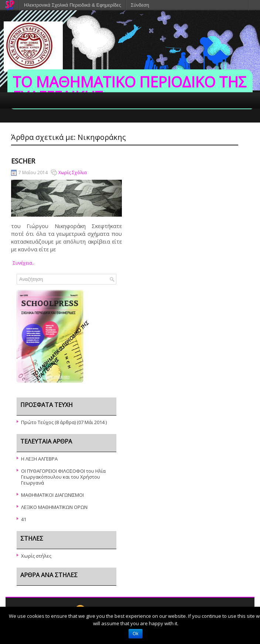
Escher (23, 161)
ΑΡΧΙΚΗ (14, 131)
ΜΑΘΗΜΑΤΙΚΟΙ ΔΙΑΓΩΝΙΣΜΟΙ (52, 495)
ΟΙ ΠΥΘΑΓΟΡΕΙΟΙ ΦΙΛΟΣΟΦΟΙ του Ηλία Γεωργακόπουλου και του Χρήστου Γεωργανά (63, 477)
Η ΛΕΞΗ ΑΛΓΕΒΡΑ (39, 459)
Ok (135, 634)
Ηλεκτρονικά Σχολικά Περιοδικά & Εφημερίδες (73, 5)
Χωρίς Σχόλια (73, 173)
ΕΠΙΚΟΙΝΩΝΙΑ (197, 131)
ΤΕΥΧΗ (41, 131)
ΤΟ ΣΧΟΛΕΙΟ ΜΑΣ (24, 148)
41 (24, 519)
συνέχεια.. (24, 263)
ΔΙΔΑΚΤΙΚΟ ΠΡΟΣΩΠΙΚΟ (144, 131)
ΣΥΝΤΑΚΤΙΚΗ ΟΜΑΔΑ (83, 131)
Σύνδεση (140, 5)
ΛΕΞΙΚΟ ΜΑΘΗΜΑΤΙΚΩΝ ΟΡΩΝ (54, 507)
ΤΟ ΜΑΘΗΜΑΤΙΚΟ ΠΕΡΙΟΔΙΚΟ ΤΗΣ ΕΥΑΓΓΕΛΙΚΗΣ (129, 89)
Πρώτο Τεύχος (37, 422)
